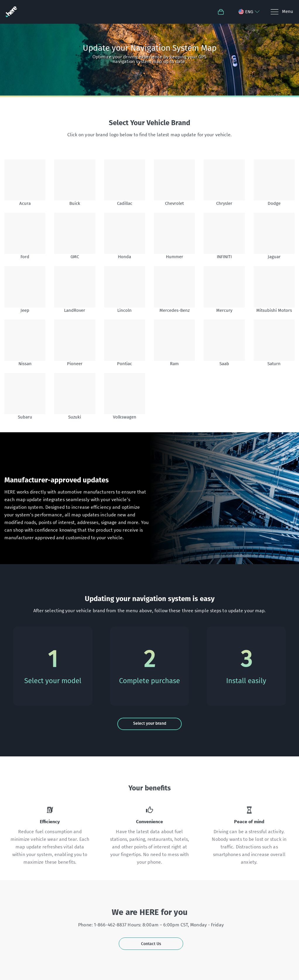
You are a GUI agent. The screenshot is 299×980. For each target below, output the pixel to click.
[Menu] (282, 12)
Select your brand (150, 723)
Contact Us (151, 944)
